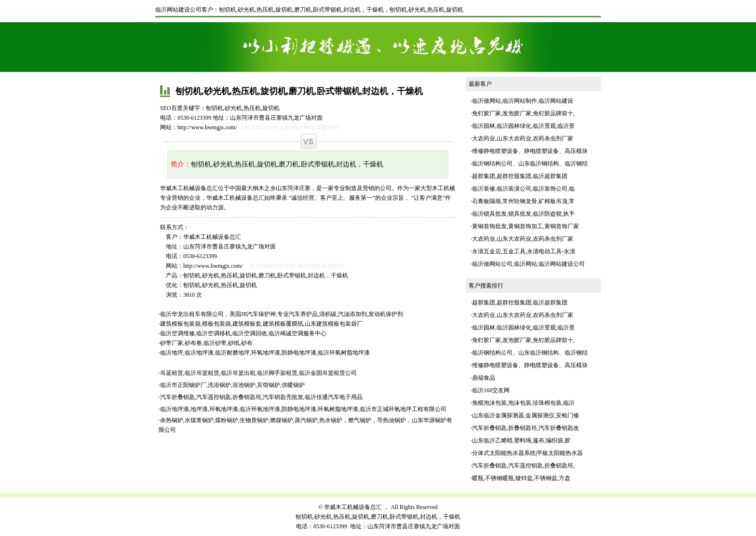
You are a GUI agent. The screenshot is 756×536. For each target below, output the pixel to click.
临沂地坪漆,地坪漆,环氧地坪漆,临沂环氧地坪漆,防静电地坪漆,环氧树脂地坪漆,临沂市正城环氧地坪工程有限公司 (303, 409)
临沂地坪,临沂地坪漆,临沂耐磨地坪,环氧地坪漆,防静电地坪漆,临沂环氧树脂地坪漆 (265, 353)
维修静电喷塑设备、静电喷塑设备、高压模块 (530, 151)
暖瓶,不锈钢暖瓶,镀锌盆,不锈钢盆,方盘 (521, 478)
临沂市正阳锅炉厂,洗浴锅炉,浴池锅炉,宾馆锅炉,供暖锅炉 (232, 385)
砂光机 (417, 10)
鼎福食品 (484, 378)
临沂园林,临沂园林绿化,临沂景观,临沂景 (523, 126)
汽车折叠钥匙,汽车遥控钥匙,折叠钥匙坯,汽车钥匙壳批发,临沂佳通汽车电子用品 (261, 397)
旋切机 (455, 10)
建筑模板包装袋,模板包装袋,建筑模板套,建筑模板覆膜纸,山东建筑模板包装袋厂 (261, 324)
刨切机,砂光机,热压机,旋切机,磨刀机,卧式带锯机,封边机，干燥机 (301, 10)
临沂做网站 (486, 101)
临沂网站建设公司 (178, 10)
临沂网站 (526, 264)
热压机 (436, 10)
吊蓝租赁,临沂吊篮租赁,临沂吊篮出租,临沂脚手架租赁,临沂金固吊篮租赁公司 (258, 373)
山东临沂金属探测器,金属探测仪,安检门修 (526, 415)
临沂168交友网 (491, 390)
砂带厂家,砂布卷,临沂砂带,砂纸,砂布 (206, 343)
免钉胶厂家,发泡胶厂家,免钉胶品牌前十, (523, 113)
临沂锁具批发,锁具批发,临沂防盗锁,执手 (523, 214)
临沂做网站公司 (492, 264)
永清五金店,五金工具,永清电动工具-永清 (524, 251)
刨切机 (398, 10)
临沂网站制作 (520, 101)
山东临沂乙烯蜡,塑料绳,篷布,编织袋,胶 (521, 440)
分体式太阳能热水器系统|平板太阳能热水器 (527, 453)
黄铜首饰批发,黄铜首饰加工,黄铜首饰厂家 (526, 226)
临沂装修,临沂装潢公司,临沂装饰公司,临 (523, 189)
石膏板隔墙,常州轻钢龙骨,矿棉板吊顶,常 (523, 201)
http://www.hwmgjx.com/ (207, 127)
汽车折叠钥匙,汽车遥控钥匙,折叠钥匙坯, (523, 466)
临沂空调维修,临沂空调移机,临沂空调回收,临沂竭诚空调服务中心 (243, 333)
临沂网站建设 (556, 101)
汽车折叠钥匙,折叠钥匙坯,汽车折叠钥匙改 (526, 428)
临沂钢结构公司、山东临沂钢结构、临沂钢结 (530, 164)
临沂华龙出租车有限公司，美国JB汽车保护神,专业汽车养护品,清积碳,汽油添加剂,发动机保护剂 (282, 314)
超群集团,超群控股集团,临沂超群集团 (520, 176)
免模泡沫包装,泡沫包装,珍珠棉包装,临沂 (523, 403)
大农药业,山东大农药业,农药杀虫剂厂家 (523, 138)
